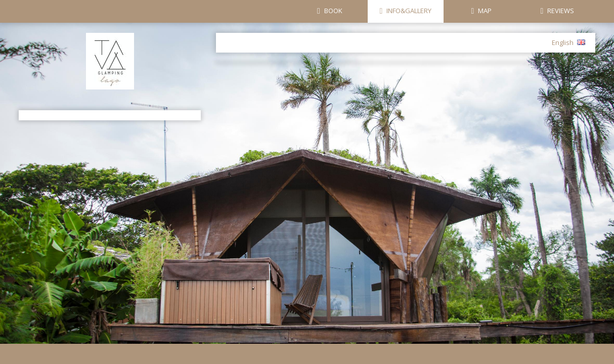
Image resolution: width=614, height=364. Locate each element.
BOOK (333, 11)
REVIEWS (561, 11)
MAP (485, 11)
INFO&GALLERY (409, 11)
